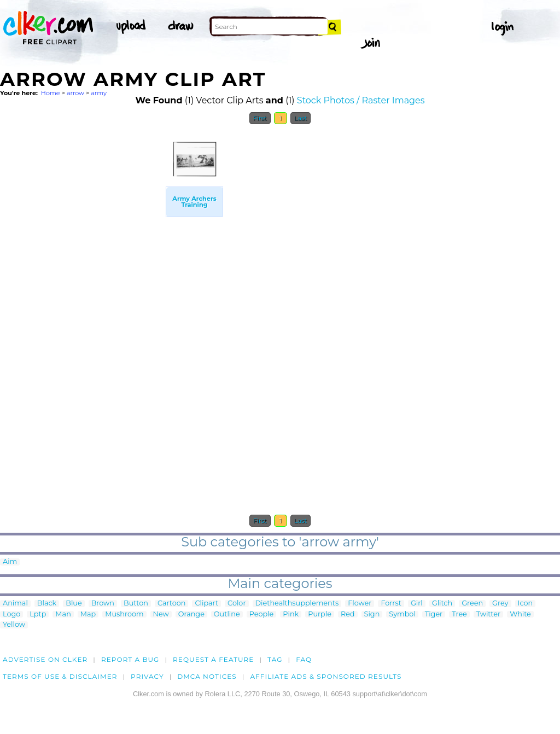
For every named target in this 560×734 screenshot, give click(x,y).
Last (301, 118)
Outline (227, 614)
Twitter (488, 614)
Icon (526, 604)
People (262, 614)
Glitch (442, 604)
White (520, 614)
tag (275, 659)
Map (88, 614)
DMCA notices (207, 676)
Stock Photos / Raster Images (361, 100)
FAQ (304, 659)
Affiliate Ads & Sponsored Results (326, 676)
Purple (320, 614)
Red (348, 614)
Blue (74, 604)
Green (472, 604)
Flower (360, 604)
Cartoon (172, 604)
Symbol (402, 614)
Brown (103, 604)
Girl (417, 604)
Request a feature (213, 659)
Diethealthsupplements (297, 604)
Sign (372, 614)
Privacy (147, 676)
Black (47, 604)
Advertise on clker (45, 659)
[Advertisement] (82, 294)
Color (237, 604)
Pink (291, 614)
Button (136, 604)
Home (51, 93)
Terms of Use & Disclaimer (60, 676)
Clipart (206, 604)
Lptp (38, 614)
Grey (500, 604)
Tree (459, 614)
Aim (10, 562)
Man (63, 614)
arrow (75, 93)
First (260, 118)
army (99, 93)
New (161, 614)
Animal (15, 604)
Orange (191, 614)
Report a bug (130, 659)
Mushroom (124, 614)
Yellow (14, 625)
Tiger (434, 614)
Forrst (391, 604)
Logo (11, 614)
